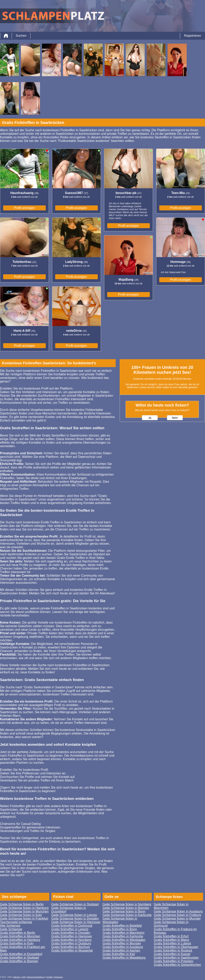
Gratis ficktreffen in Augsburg (123, 947)
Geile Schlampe (11, 929)
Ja (150, 418)
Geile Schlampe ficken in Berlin (22, 904)
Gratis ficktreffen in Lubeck (172, 943)
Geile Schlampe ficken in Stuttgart (75, 904)
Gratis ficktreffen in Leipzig (70, 929)
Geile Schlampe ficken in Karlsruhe (127, 915)
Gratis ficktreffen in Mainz (171, 940)
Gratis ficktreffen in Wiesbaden (124, 940)
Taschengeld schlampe (16, 922)
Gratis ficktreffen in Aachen (121, 950)
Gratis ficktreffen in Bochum (71, 947)
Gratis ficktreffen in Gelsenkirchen (177, 965)
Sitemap (17, 977)
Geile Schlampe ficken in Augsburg (178, 911)
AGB (23, 977)
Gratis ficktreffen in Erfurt (171, 936)
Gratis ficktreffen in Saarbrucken (176, 958)
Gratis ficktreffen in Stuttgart (20, 958)
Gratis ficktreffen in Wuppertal (72, 950)
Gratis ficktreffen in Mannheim (123, 933)
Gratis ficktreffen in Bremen (19, 961)
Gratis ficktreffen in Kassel (172, 954)
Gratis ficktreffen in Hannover (72, 936)
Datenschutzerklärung (36, 977)
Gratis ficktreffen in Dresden (71, 933)
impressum (58, 977)
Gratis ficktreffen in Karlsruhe (123, 936)
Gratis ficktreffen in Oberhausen (176, 947)
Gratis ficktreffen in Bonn (120, 929)
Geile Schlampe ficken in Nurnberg (127, 904)
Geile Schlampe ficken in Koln (21, 915)
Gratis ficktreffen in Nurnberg (71, 940)
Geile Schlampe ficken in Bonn (124, 911)
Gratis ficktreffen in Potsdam (174, 961)
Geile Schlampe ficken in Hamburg (24, 908)
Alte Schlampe (10, 926)
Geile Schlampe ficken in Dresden (75, 919)
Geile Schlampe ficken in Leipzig (74, 915)
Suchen (21, 36)
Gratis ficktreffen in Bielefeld (122, 926)
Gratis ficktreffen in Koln (17, 943)
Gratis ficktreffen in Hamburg (20, 940)
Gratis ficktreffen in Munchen (20, 936)
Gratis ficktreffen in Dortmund (72, 926)
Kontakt (49, 977)
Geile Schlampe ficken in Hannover (76, 922)
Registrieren (193, 36)
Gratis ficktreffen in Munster (122, 943)
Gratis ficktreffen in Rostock (173, 950)
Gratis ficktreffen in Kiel (119, 954)
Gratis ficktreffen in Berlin (18, 933)
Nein (175, 418)
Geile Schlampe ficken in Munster (177, 919)
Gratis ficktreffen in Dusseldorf (21, 954)
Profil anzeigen (24, 208)
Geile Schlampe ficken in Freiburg (177, 915)
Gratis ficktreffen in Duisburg (71, 943)
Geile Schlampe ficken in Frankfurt (24, 919)
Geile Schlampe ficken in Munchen (24, 911)
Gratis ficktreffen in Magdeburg (124, 958)
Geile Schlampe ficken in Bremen (126, 908)
